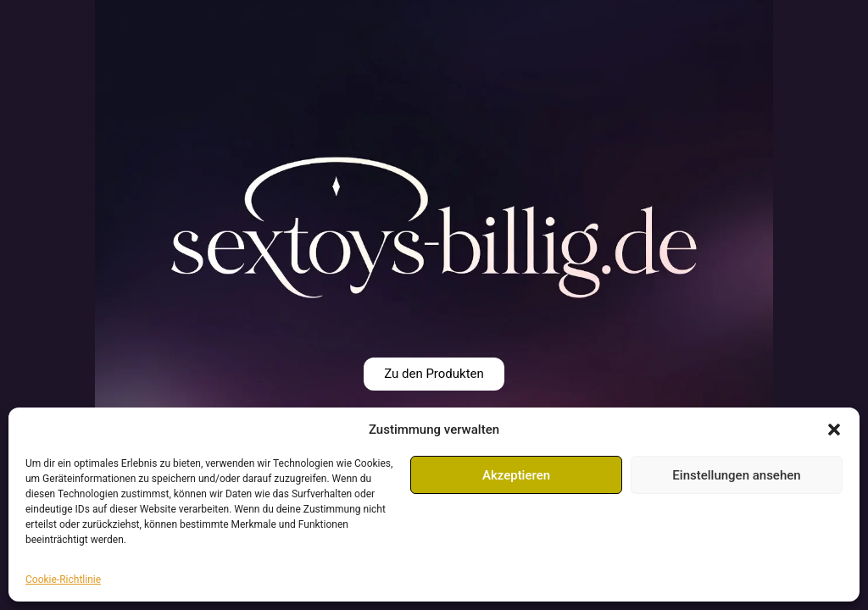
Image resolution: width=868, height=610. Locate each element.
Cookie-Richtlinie (63, 579)
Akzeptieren (516, 475)
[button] (834, 430)
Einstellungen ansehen (736, 475)
